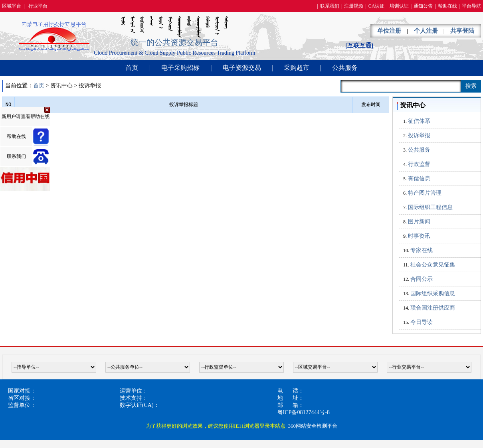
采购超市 (297, 68)
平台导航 (471, 6)
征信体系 (419, 121)
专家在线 (422, 250)
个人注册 (426, 31)
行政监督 (419, 164)
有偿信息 (419, 179)
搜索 (471, 86)
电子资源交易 (242, 68)
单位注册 (389, 31)
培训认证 (399, 6)
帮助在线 (447, 6)
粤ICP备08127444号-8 (304, 412)
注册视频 (354, 6)
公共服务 (345, 68)
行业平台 (38, 6)
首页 (132, 68)
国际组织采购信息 (433, 293)
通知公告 (423, 6)
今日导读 (422, 322)
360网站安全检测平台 (313, 426)
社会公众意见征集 (433, 265)
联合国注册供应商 (433, 308)
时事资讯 (419, 236)
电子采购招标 (180, 68)
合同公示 (422, 279)
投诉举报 (419, 135)
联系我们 (330, 6)
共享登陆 (462, 31)
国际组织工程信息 (430, 207)
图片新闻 (419, 222)
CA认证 (377, 6)
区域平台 (12, 6)
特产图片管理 (425, 193)
